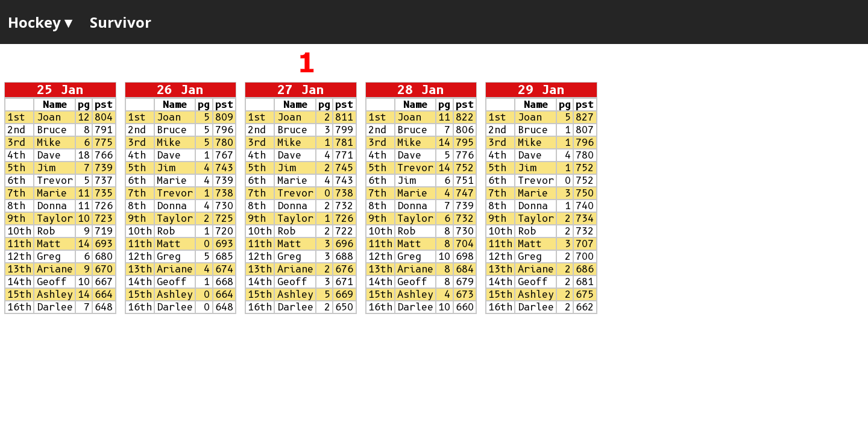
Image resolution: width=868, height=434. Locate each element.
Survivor (121, 22)
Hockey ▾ (40, 22)
